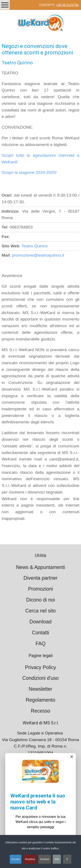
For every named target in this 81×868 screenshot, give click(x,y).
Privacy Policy (40, 667)
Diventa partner (40, 578)
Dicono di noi (40, 600)
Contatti (40, 633)
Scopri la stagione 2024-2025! (29, 172)
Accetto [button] (16, 859)
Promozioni (40, 589)
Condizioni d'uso (40, 678)
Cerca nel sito (40, 611)
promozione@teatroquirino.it (38, 255)
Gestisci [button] (45, 859)
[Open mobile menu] (5, 5)
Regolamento (40, 700)
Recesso (41, 711)
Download (40, 622)
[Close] (72, 758)
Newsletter (40, 689)
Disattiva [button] (30, 859)
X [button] (67, 859)
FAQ (40, 644)
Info (57, 859)
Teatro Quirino (35, 246)
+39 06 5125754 (67, 5)
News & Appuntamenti (40, 567)
